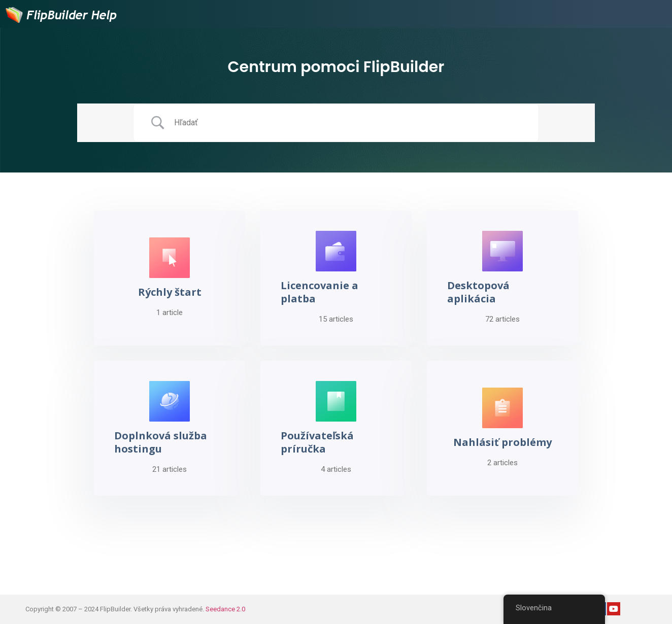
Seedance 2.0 (225, 609)
